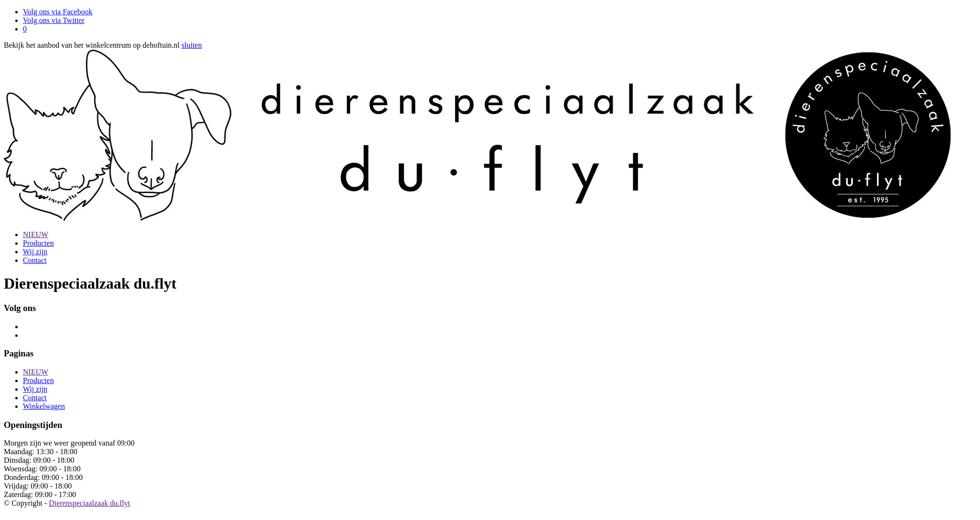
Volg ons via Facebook (58, 12)
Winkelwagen (44, 406)
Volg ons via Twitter (54, 20)
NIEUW (36, 234)
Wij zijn (35, 252)
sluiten (192, 45)
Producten (38, 243)
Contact (35, 260)
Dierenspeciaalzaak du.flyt (89, 503)
